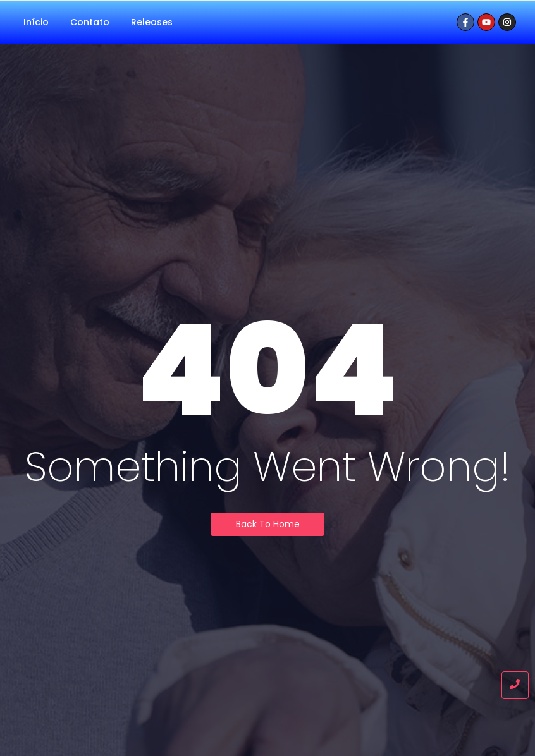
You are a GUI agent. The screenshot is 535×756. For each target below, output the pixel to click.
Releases (152, 22)
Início (36, 22)
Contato (90, 22)
